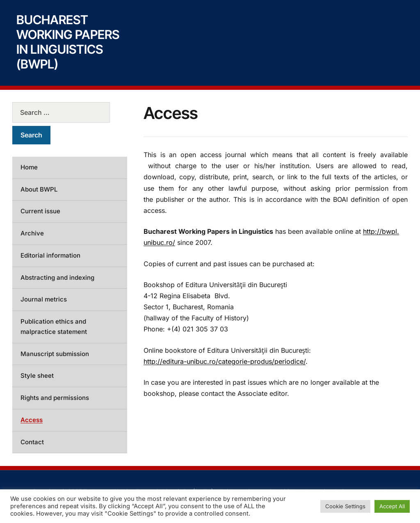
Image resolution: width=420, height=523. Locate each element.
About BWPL (39, 189)
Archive (32, 233)
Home (29, 167)
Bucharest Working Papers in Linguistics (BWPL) (68, 42)
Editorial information (50, 255)
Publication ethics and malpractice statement (54, 327)
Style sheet (37, 376)
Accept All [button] (392, 506)
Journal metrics (44, 299)
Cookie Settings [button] (345, 506)
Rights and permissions (55, 398)
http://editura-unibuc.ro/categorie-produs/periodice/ (225, 361)
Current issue (40, 211)
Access (32, 420)
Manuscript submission (55, 354)
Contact (32, 442)
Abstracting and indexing (57, 277)
